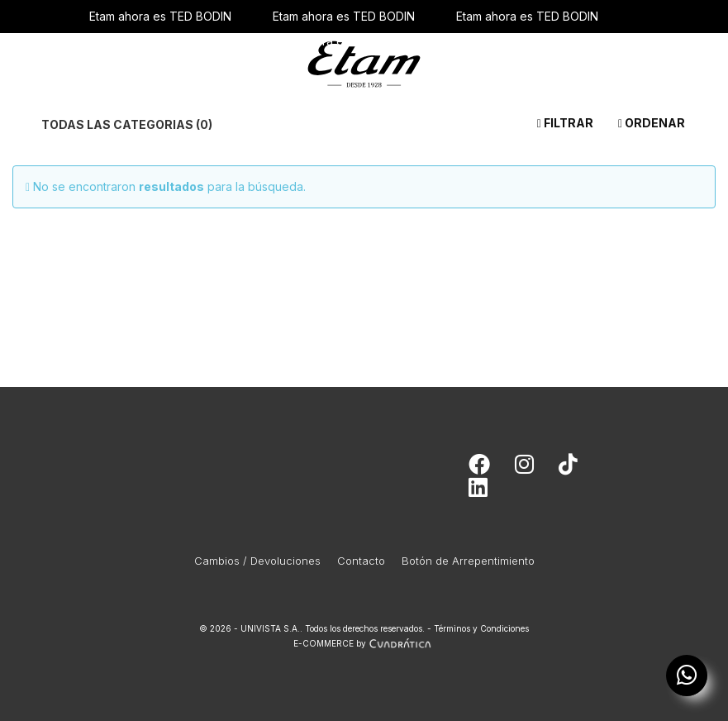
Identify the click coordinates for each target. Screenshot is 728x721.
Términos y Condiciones (481, 628)
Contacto (361, 561)
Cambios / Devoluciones (257, 561)
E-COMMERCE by (364, 643)
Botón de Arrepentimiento (468, 561)
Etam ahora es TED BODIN (160, 16)
